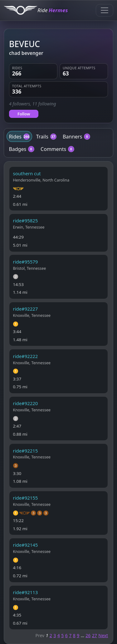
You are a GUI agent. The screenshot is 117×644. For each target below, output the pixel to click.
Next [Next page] (103, 635)
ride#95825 (26, 220)
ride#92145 (26, 545)
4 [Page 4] (59, 635)
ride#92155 (26, 498)
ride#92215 (26, 451)
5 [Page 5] (62, 635)
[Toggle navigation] (105, 10)
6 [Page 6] (66, 635)
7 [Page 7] (70, 635)
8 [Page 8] (74, 635)
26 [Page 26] (88, 635)
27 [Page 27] (95, 635)
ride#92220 (26, 403)
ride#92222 (26, 356)
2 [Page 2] (51, 635)
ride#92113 (26, 592)
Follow (24, 114)
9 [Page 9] (78, 635)
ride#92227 (26, 309)
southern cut (27, 173)
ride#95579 (26, 262)
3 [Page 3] (55, 635)
